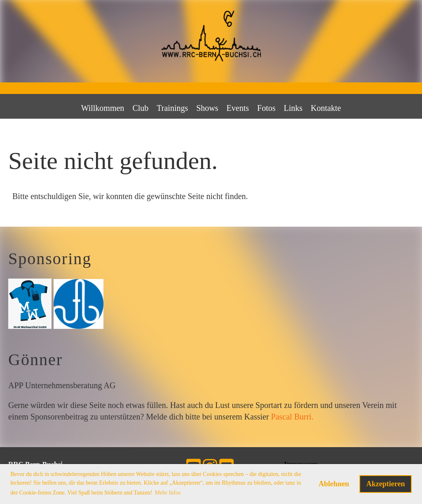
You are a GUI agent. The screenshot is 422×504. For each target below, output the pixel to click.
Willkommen (103, 108)
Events (238, 108)
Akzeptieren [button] (386, 484)
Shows (207, 108)
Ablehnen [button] (334, 484)
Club (140, 108)
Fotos (266, 108)
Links (293, 108)
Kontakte (326, 108)
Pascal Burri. (292, 417)
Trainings (172, 108)
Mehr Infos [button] (168, 493)
